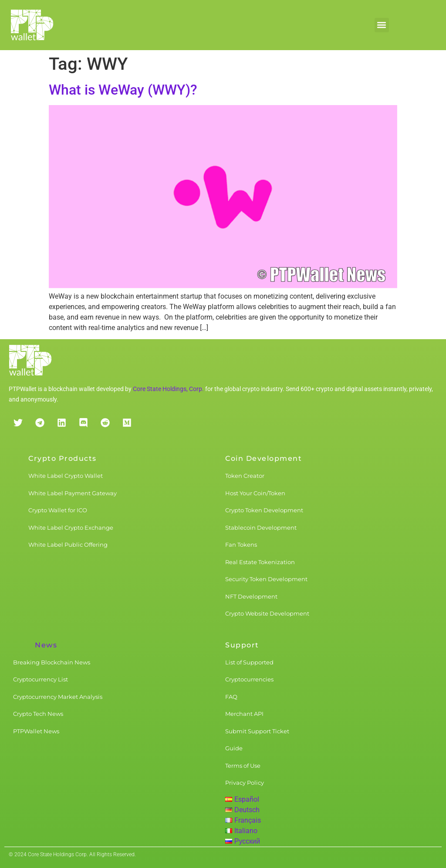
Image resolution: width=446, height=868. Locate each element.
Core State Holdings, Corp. (168, 389)
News (46, 645)
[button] (382, 25)
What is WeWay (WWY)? (123, 90)
